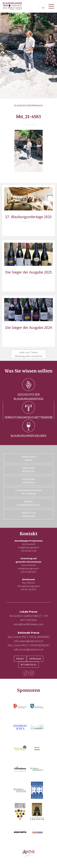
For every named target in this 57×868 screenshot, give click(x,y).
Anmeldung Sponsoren (28, 481)
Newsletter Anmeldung (29, 514)
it (39, 8)
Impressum (35, 659)
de (43, 8)
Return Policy (29, 665)
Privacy (20, 659)
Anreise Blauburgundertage (28, 503)
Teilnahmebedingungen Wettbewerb (28, 492)
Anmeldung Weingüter (28, 470)
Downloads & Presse (28, 458)
